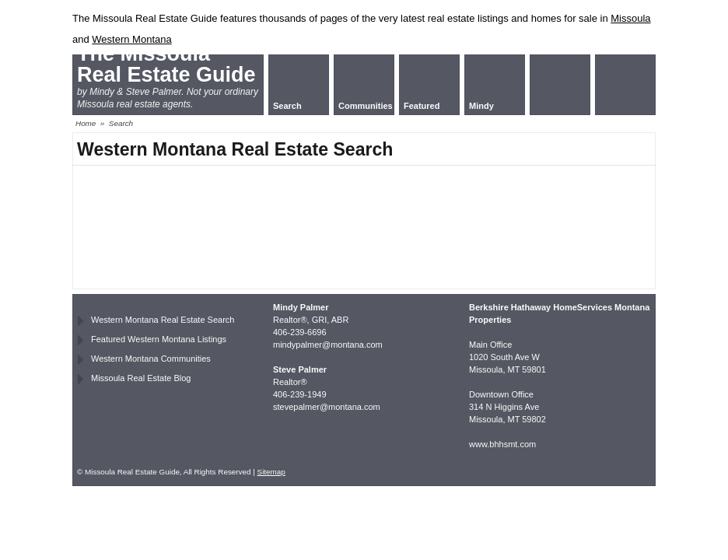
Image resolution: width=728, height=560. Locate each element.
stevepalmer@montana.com (327, 407)
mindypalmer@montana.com (328, 345)
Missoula (630, 18)
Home (86, 123)
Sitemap (271, 472)
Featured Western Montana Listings (159, 339)
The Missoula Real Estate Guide (166, 64)
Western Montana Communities (151, 359)
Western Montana (131, 39)
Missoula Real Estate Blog (141, 378)
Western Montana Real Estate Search (163, 320)
